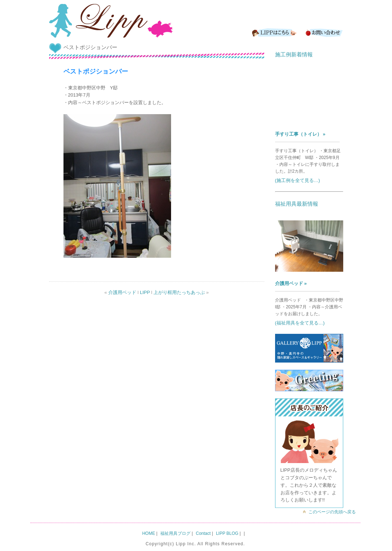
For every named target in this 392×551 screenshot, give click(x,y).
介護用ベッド (122, 292)
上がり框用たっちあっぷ (179, 292)
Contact (323, 32)
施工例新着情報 (294, 54)
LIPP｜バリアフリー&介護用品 (111, 22)
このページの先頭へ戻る (332, 512)
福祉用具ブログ (175, 533)
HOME (148, 533)
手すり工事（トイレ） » (300, 134)
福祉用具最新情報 (297, 204)
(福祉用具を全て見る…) (300, 323)
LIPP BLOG (227, 533)
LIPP (145, 292)
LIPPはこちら (273, 32)
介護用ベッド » (291, 283)
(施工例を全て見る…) (298, 180)
